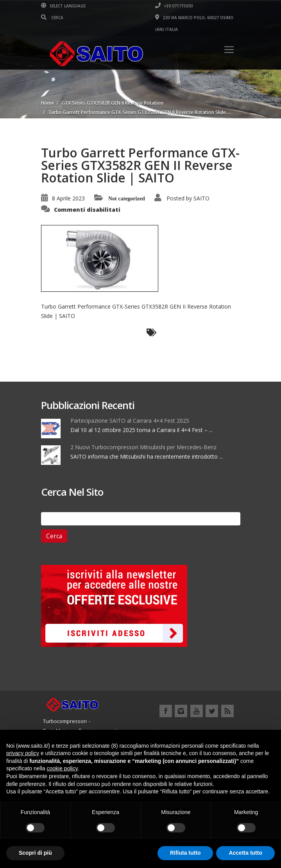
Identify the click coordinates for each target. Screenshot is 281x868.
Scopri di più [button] (35, 853)
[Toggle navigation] (229, 50)
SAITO (201, 198)
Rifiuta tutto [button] (185, 853)
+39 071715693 (174, 6)
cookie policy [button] (62, 768)
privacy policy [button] (23, 753)
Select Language (63, 6)
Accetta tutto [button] (245, 853)
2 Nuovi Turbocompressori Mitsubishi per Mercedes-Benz (143, 447)
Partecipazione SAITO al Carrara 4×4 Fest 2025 (130, 421)
